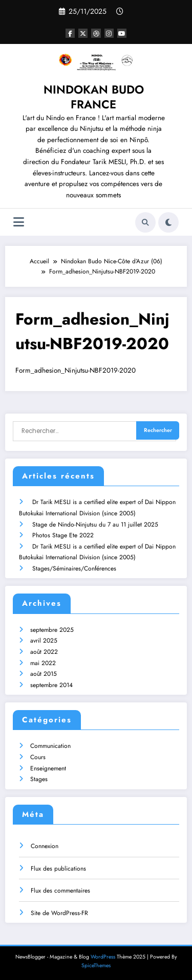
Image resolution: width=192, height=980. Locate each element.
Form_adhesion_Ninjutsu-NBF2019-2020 (76, 370)
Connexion (45, 845)
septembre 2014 (51, 684)
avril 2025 (44, 640)
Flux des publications (58, 868)
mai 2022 (43, 662)
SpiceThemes (96, 964)
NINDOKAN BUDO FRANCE (94, 97)
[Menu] (19, 222)
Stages (39, 779)
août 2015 (44, 673)
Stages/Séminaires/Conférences (74, 567)
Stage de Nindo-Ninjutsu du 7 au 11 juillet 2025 (95, 523)
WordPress (103, 956)
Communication (50, 745)
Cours (38, 756)
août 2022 (44, 651)
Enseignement (48, 767)
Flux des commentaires (60, 890)
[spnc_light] (168, 222)
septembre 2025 (52, 629)
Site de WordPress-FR (59, 912)
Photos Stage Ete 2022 (63, 534)
